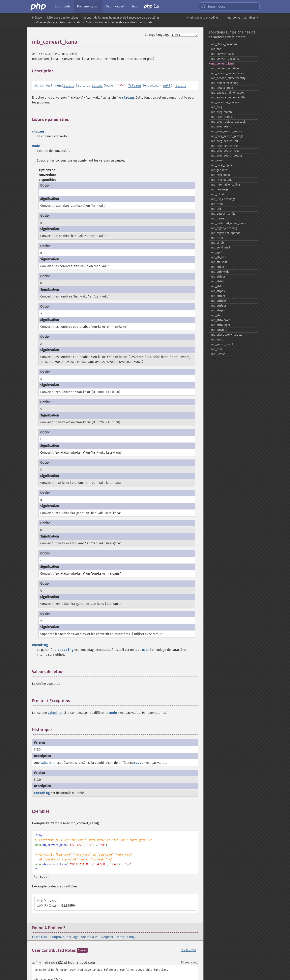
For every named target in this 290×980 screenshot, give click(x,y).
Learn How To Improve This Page (55, 937)
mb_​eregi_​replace (223, 165)
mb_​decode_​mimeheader (228, 73)
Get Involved (115, 6)
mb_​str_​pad (219, 257)
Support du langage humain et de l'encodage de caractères (121, 18)
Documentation (88, 6)
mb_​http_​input (221, 175)
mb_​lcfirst (218, 194)
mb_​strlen (218, 286)
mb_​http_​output (222, 180)
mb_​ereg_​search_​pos (225, 146)
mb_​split (217, 252)
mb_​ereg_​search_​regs (225, 151)
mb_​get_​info (219, 170)
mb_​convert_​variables (225, 68)
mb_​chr (216, 49)
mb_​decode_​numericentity (228, 78)
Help (134, 6)
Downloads (63, 6)
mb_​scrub (217, 243)
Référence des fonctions (63, 18)
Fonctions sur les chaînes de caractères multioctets (119, 22)
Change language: (158, 35)
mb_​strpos (218, 291)
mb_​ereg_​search (222, 127)
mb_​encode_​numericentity (228, 98)
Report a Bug (125, 937)
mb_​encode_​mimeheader (228, 93)
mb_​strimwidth (221, 272)
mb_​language (220, 189)
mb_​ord (216, 209)
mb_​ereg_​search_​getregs (227, 136)
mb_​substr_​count (222, 344)
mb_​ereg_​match (222, 112)
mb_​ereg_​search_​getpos (227, 131)
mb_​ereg (217, 107)
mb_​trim (217, 349)
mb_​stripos (218, 277)
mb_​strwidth (219, 330)
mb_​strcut (218, 267)
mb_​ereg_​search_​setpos (227, 156)
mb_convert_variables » (243, 18)
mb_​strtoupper (221, 325)
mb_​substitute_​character (227, 335)
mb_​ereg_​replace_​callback (228, 122)
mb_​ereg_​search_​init (225, 141)
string (69, 85)
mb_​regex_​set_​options (226, 233)
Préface (37, 18)
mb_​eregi (217, 160)
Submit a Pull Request (97, 937)
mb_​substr (218, 340)
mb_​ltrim (217, 204)
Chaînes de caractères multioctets (58, 22)
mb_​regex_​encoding (224, 228)
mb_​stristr (218, 281)
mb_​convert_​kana (223, 64)
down (40, 963)
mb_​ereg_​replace (222, 117)
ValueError (55, 713)
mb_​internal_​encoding (226, 185)
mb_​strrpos (219, 310)
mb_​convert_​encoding (225, 59)
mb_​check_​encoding (224, 44)
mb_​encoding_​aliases (225, 102)
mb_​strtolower (221, 320)
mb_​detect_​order (222, 88)
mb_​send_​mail (221, 248)
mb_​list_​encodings (223, 199)
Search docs (213, 6)
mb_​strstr (217, 315)
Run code (40, 877)
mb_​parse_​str (220, 219)
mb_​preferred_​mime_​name (229, 223)
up (34, 963)
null (167, 85)
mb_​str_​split (219, 262)
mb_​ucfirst (218, 354)
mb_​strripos (219, 306)
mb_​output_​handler (224, 214)
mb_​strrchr (218, 296)
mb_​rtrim (217, 238)
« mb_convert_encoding (202, 18)
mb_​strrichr (219, 301)
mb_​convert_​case (223, 54)
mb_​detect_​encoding (225, 83)
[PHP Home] (38, 6)
